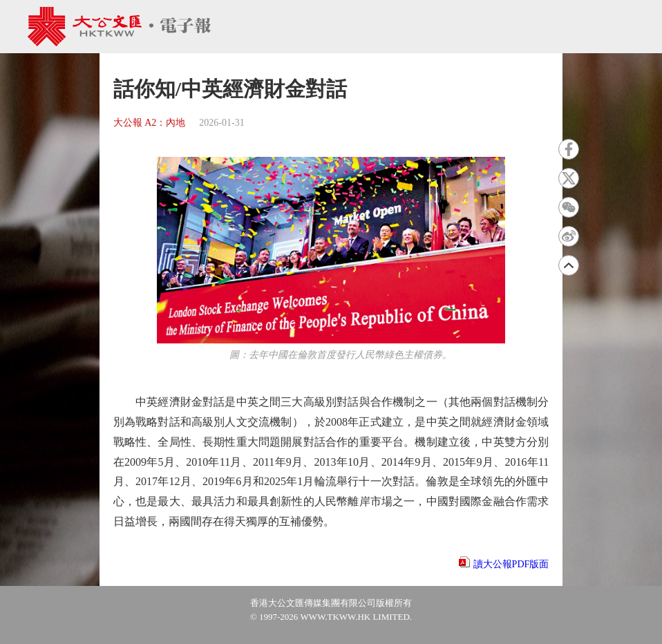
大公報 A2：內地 (150, 123)
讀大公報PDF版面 (511, 564)
